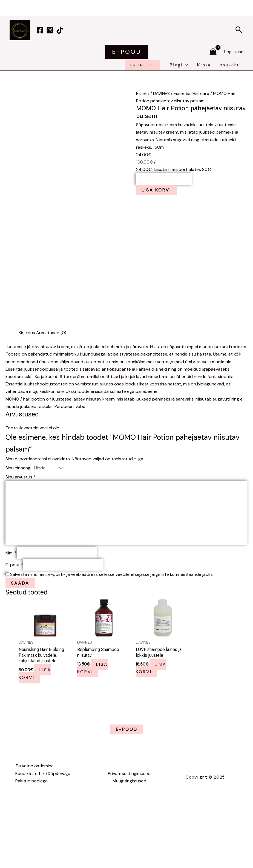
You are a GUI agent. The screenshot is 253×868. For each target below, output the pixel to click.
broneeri (142, 65)
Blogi (179, 65)
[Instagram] (50, 30)
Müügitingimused (129, 781)
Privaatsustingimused (129, 773)
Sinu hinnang (18, 468)
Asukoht (229, 65)
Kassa (204, 65)
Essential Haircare (191, 93)
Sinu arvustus (21, 477)
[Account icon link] (234, 52)
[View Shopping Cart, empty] (213, 52)
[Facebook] (40, 30)
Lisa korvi (156, 190)
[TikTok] (60, 30)
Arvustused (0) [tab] (51, 333)
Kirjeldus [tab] (27, 333)
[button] (239, 30)
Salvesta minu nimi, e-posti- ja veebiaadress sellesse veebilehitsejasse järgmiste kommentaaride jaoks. (112, 574)
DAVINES (161, 93)
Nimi (11, 553)
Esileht (143, 93)
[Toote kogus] (164, 179)
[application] (185, 65)
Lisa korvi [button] (35, 673)
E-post (14, 565)
